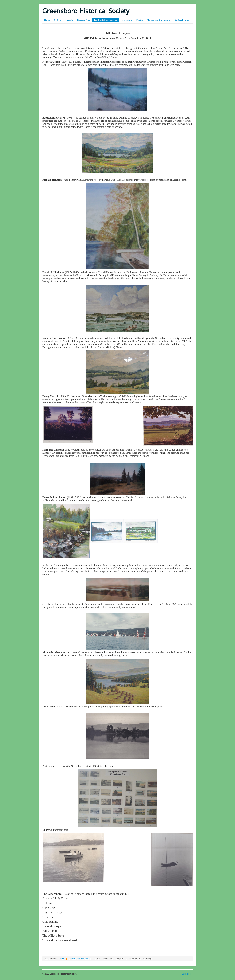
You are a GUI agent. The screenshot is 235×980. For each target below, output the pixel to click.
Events (70, 20)
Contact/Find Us (182, 20)
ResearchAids (84, 20)
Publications (127, 20)
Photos (140, 20)
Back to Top (187, 974)
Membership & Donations (159, 20)
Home (47, 20)
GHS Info (58, 20)
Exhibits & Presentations (106, 20)
